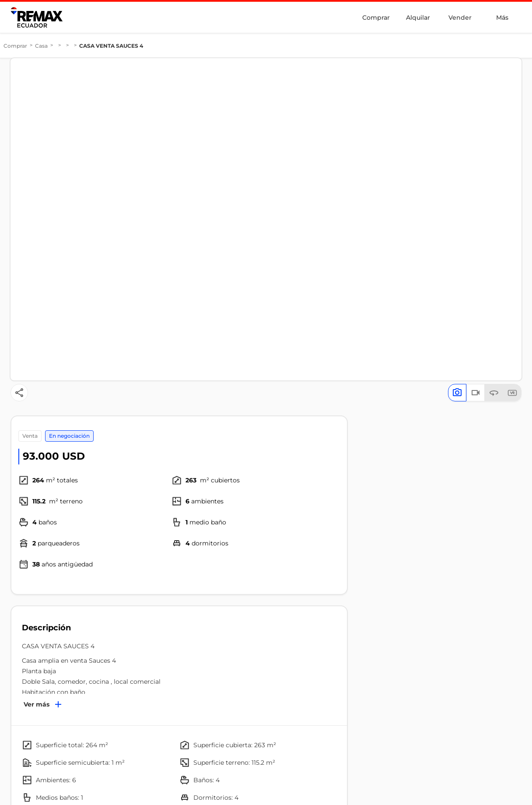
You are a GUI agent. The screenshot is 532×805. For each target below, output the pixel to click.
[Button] (19, 393)
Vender (460, 18)
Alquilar (418, 18)
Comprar (376, 18)
